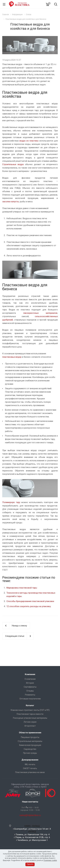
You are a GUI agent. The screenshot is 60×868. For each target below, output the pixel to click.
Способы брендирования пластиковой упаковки (30, 601)
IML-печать (30, 764)
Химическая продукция (30, 745)
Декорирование (30, 760)
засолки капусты (11, 202)
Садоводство (30, 749)
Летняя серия (30, 722)
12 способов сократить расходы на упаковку (29, 606)
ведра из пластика (29, 141)
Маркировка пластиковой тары (22, 588)
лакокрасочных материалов (40, 313)
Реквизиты (30, 695)
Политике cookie (50, 860)
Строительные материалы (30, 741)
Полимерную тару (11, 502)
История (30, 683)
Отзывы (30, 691)
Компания (30, 674)
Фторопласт (30, 726)
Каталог (30, 705)
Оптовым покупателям (30, 699)
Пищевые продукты (30, 737)
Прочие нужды (30, 753)
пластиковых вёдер (12, 357)
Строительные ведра (13, 164)
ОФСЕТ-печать (30, 768)
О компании (30, 679)
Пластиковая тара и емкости (30, 714)
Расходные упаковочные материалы (30, 718)
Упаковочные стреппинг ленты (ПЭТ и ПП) (30, 710)
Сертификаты (30, 687)
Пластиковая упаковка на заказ (30, 772)
